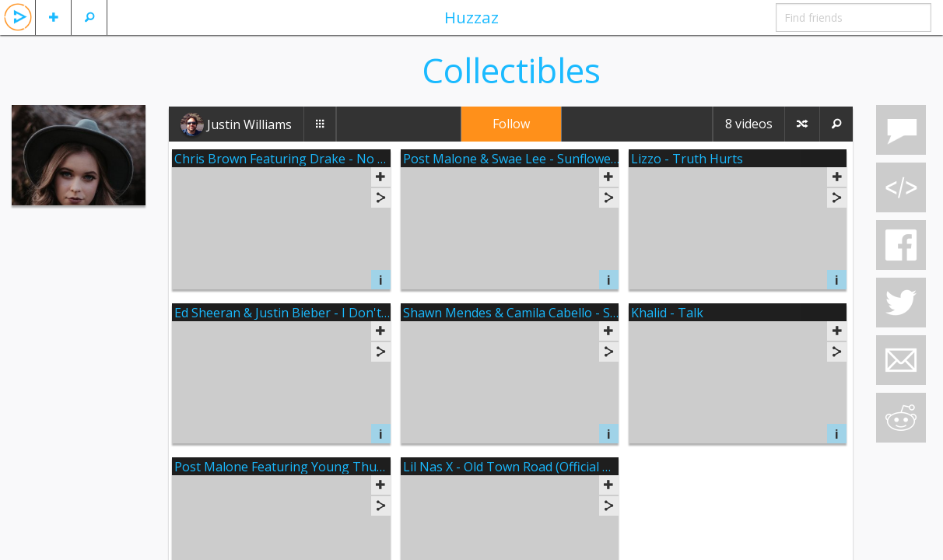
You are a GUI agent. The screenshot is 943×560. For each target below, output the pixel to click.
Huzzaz (471, 17)
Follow (511, 124)
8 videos (749, 124)
